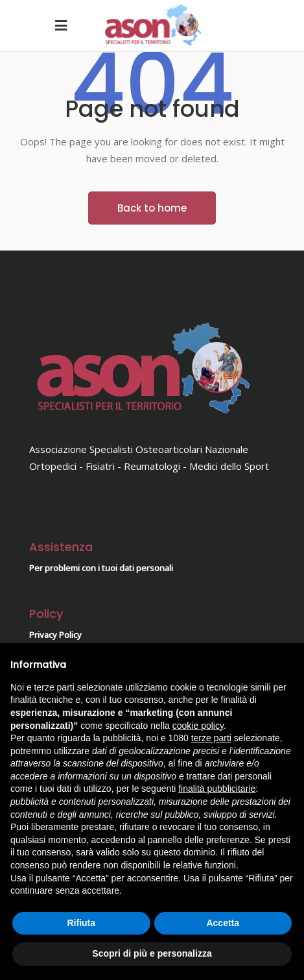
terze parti (211, 738)
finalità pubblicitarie (217, 789)
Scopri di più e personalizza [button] (152, 953)
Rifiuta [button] (81, 923)
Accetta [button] (223, 923)
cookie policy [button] (198, 726)
